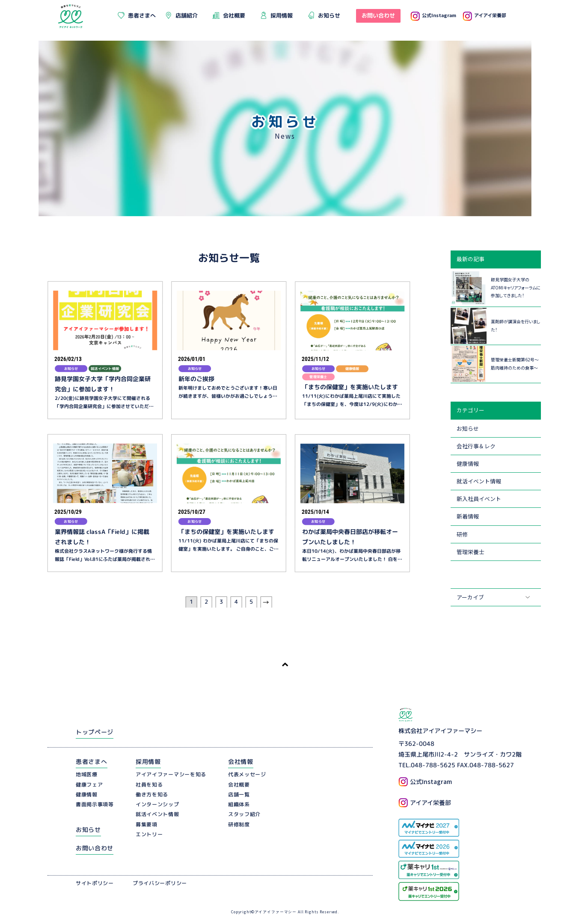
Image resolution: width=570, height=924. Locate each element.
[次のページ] (266, 603)
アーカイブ (470, 597)
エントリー (149, 835)
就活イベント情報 (479, 481)
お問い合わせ (95, 848)
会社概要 (239, 785)
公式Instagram (433, 15)
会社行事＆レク (476, 446)
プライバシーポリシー (160, 884)
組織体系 (239, 805)
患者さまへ (92, 762)
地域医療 (87, 775)
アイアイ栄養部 (484, 15)
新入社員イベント (479, 499)
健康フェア (89, 785)
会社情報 (241, 762)
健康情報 (468, 463)
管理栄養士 (471, 552)
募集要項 (147, 825)
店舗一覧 (239, 795)
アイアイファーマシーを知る (171, 775)
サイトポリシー (95, 884)
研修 (462, 534)
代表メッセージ (247, 775)
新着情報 (468, 516)
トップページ (95, 732)
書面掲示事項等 (95, 805)
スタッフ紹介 (244, 815)
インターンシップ (157, 805)
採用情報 (148, 762)
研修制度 (239, 825)
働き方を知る (152, 795)
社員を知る (149, 785)
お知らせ (468, 428)
